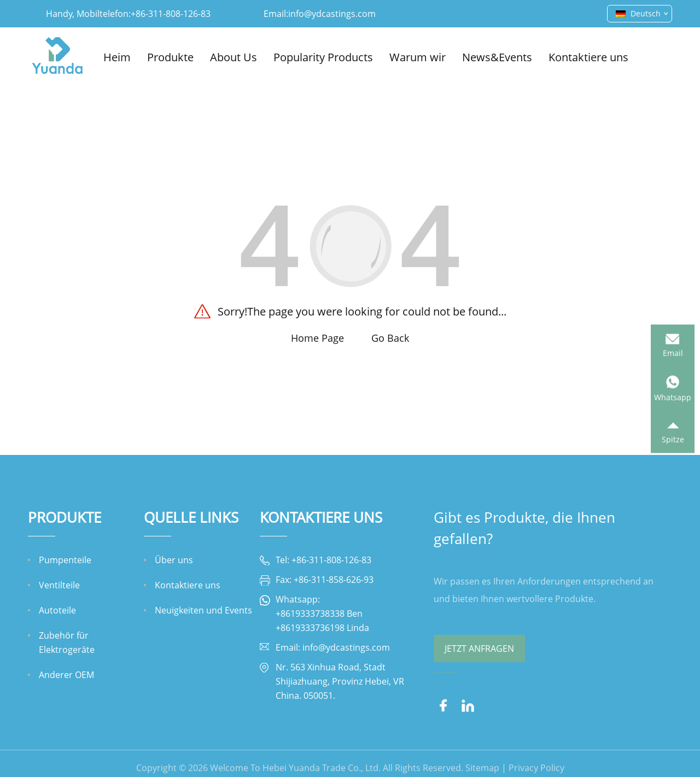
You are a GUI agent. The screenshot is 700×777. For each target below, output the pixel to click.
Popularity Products (323, 57)
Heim (117, 57)
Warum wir (418, 57)
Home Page (317, 338)
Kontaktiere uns (588, 57)
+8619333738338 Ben (319, 614)
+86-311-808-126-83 (171, 14)
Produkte (170, 57)
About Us (234, 57)
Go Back (390, 338)
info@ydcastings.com (332, 14)
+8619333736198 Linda (322, 628)
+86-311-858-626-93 (334, 580)
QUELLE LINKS (191, 517)
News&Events (497, 57)
